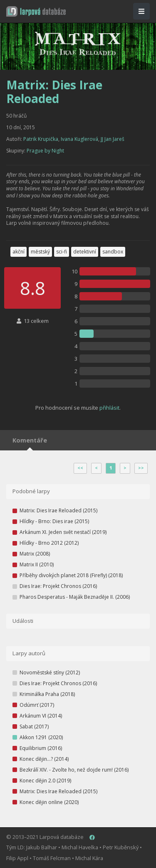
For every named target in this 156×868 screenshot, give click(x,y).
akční (19, 252)
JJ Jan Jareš (113, 139)
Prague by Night (45, 151)
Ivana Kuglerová (79, 139)
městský (40, 252)
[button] (36, 11)
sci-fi (62, 252)
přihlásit (109, 408)
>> (141, 468)
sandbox (113, 252)
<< (80, 468)
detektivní (85, 252)
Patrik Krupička (41, 139)
